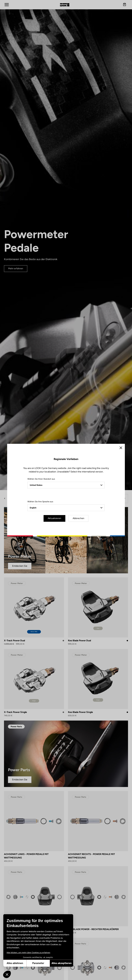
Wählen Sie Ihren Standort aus (41, 479)
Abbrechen (78, 518)
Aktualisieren (54, 518)
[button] (7, 974)
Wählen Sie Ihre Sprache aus (40, 502)
